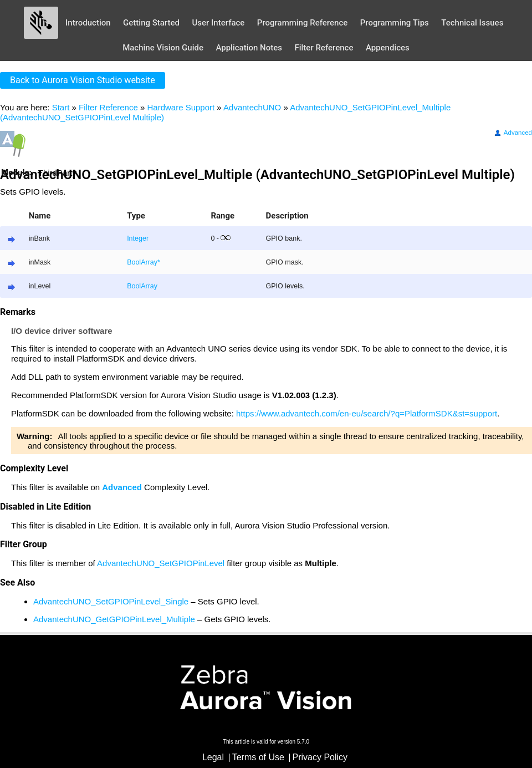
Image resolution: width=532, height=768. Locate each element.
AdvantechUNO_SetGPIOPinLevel (161, 563)
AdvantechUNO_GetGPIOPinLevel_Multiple (114, 619)
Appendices (388, 48)
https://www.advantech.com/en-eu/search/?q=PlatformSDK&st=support (367, 413)
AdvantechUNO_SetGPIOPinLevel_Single (111, 601)
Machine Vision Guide (163, 48)
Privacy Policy (320, 757)
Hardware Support (181, 107)
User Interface (218, 23)
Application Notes (249, 48)
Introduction (88, 23)
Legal (213, 757)
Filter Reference (324, 48)
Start (61, 107)
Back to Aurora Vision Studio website (83, 80)
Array (149, 262)
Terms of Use (258, 757)
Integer (138, 238)
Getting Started (151, 23)
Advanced (513, 133)
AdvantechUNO (252, 107)
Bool (134, 262)
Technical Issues (472, 23)
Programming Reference (302, 23)
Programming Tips (395, 23)
